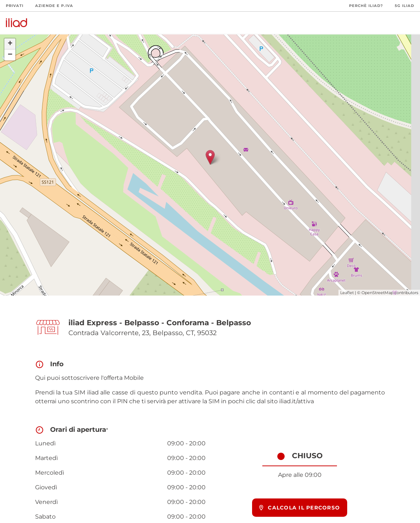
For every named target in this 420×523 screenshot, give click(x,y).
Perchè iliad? (366, 6)
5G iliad (404, 6)
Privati (15, 6)
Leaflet (347, 293)
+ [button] (10, 44)
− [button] (10, 55)
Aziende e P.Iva (54, 6)
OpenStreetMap (377, 293)
